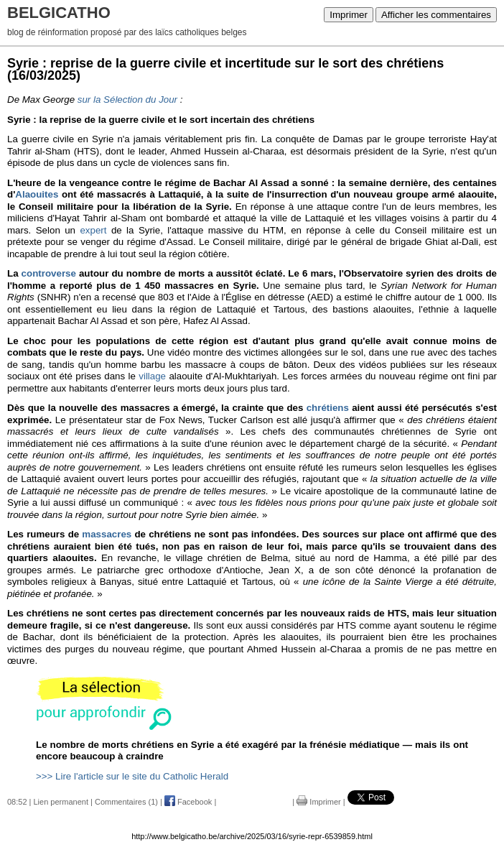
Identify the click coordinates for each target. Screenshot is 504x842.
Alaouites (37, 194)
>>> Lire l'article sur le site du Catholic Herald (132, 776)
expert (93, 230)
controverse (49, 273)
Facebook (188, 802)
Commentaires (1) (126, 802)
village (152, 376)
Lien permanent (61, 802)
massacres (107, 534)
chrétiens (328, 408)
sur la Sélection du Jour (127, 100)
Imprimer (349, 15)
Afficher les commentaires (436, 15)
